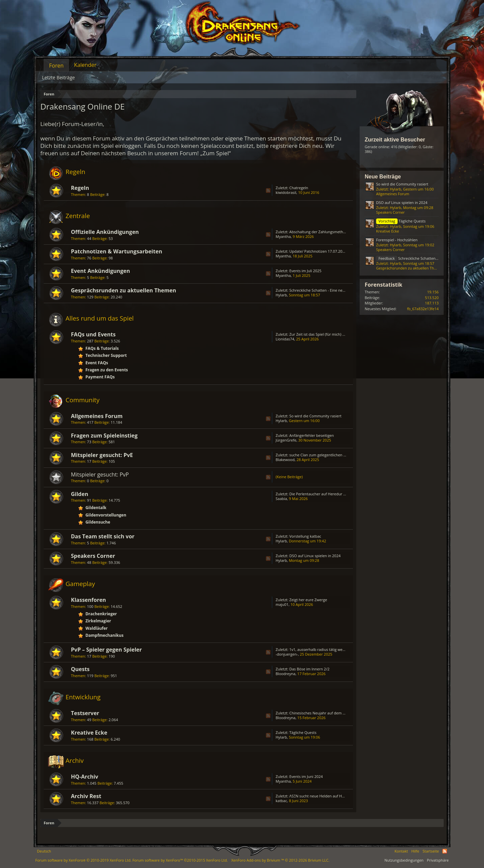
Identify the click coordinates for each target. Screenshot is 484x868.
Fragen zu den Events (107, 370)
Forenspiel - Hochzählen (397, 240)
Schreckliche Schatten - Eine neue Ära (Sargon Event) (334, 290)
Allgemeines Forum (97, 416)
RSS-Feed (268, 191)
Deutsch (44, 851)
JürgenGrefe (286, 440)
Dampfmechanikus (104, 635)
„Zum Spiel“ (216, 153)
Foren (56, 66)
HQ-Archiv (85, 777)
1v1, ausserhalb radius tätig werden (320, 649)
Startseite (431, 851)
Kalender (85, 65)
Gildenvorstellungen (106, 515)
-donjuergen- (287, 654)
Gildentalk (96, 508)
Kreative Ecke (89, 733)
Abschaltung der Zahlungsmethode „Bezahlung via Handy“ (339, 232)
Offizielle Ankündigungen (105, 232)
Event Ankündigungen (100, 271)
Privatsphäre (438, 860)
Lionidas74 (285, 339)
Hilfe (415, 851)
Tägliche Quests (303, 732)
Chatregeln (299, 188)
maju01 (282, 604)
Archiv (75, 760)
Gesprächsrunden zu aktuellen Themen (124, 290)
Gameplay (80, 584)
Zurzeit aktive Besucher (395, 140)
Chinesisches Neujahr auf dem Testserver (325, 713)
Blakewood (285, 460)
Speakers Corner (93, 556)
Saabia (281, 499)
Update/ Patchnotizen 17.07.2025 (318, 251)
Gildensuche (98, 522)
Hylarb (281, 295)
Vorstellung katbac (305, 536)
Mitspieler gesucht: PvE (102, 455)
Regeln (75, 172)
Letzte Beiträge (58, 77)
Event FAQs (97, 363)
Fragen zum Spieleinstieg (104, 436)
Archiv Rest (86, 796)
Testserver (85, 713)
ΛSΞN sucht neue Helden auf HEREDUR (323, 796)
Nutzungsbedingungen (404, 860)
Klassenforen (88, 600)
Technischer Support (106, 355)
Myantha (283, 236)
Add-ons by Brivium (280, 860)
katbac (281, 801)
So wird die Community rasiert (315, 416)
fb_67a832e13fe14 (423, 309)
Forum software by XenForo (83, 860)
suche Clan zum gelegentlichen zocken (322, 455)
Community (83, 400)
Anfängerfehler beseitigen (312, 435)
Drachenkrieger (101, 614)
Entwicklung (83, 697)
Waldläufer (96, 628)
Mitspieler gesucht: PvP (100, 474)
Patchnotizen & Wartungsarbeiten (116, 251)
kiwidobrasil (286, 192)
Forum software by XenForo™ (180, 860)
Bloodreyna (286, 674)
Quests (80, 669)
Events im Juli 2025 (306, 271)
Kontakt (401, 851)
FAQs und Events (93, 334)
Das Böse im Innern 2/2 (309, 669)
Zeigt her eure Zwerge (308, 600)
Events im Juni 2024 (306, 776)
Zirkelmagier (98, 621)
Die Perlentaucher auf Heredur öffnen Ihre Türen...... (334, 494)
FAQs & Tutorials (102, 348)
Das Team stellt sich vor (103, 536)
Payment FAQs (100, 377)
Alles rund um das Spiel (100, 318)
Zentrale (78, 216)
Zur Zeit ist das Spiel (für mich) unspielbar (325, 334)
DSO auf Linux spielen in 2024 (315, 556)
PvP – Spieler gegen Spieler (106, 650)
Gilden (79, 494)
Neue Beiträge (383, 177)
